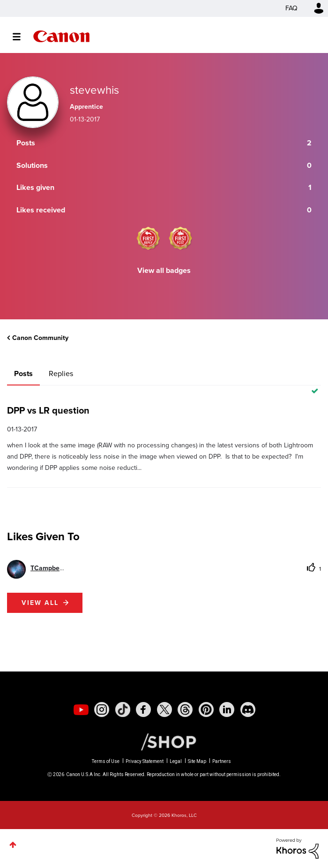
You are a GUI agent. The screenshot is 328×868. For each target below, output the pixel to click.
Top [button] (13, 845)
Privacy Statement (145, 761)
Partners (222, 761)
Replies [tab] (61, 374)
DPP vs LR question (48, 410)
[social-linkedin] (227, 709)
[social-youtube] (81, 709)
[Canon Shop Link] (164, 741)
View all (40, 603)
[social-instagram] (102, 709)
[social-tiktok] (123, 709)
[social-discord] (248, 709)
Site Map (197, 761)
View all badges (164, 270)
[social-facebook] (143, 709)
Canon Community (61, 36)
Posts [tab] (23, 374)
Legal (176, 761)
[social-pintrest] (206, 709)
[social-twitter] (164, 709)
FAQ (291, 8)
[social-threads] (185, 709)
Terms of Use (106, 761)
